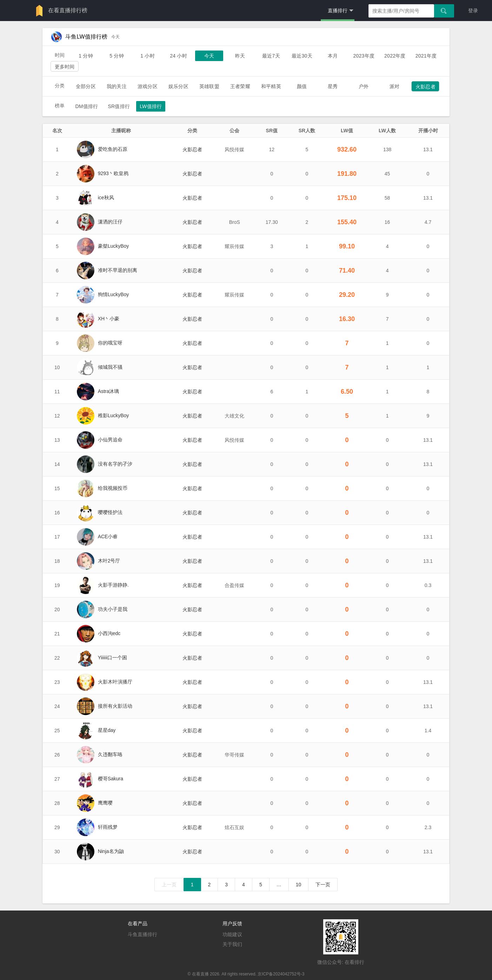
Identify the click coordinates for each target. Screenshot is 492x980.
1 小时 (148, 56)
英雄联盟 (209, 86)
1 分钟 (86, 56)
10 (299, 885)
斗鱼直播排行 (142, 934)
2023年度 (364, 56)
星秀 (333, 86)
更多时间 (65, 67)
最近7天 (271, 56)
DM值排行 (87, 106)
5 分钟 (117, 56)
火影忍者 (425, 87)
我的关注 (117, 86)
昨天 (240, 56)
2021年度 (426, 56)
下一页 (323, 885)
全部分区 (86, 86)
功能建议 (232, 934)
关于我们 (232, 944)
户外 (364, 86)
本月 (333, 56)
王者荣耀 (240, 86)
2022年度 (395, 56)
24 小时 (178, 56)
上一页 (169, 885)
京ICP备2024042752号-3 (281, 974)
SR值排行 (119, 106)
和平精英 (271, 86)
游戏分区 (148, 86)
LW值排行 (151, 106)
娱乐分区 (178, 86)
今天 (209, 56)
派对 (394, 86)
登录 (473, 11)
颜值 (302, 86)
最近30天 (302, 56)
